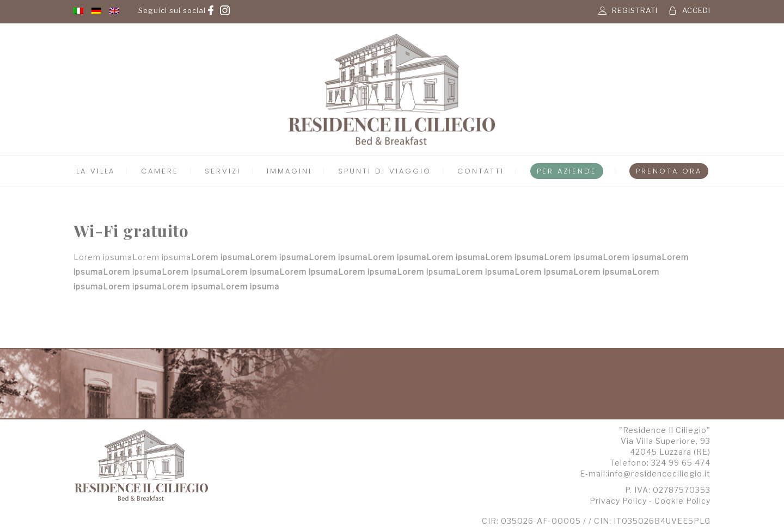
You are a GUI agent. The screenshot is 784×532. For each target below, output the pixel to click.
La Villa (96, 171)
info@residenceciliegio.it (659, 474)
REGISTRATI (635, 10)
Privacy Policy (618, 501)
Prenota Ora (669, 171)
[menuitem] (78, 10)
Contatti (481, 171)
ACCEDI (696, 10)
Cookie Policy (682, 501)
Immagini (289, 171)
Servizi (223, 171)
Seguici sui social (172, 10)
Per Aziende (567, 171)
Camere (160, 171)
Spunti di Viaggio (385, 171)
